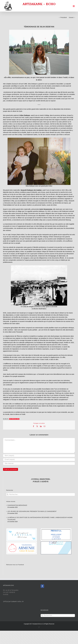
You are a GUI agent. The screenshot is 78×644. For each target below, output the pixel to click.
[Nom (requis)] (39, 456)
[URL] (39, 464)
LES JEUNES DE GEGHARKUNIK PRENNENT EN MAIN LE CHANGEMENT (32, 511)
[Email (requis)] (39, 460)
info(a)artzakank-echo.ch (13, 602)
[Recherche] (8, 494)
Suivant (71, 17)
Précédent (64, 17)
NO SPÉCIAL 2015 (14, 419)
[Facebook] (42, 586)
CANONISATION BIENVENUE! (17, 505)
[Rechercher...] (41, 494)
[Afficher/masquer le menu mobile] (74, 6)
